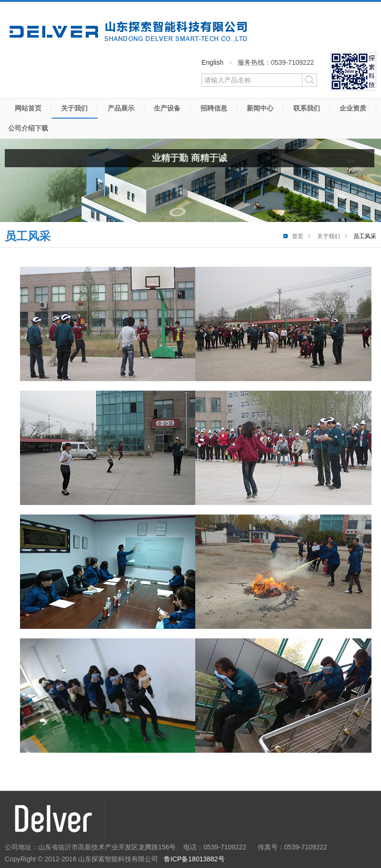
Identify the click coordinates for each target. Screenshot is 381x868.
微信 (353, 71)
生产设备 (167, 108)
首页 (298, 236)
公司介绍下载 (28, 128)
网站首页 (28, 108)
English (212, 62)
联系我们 (307, 108)
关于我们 (74, 108)
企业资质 (353, 108)
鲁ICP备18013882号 (194, 859)
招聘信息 (214, 108)
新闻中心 (260, 108)
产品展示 (121, 108)
